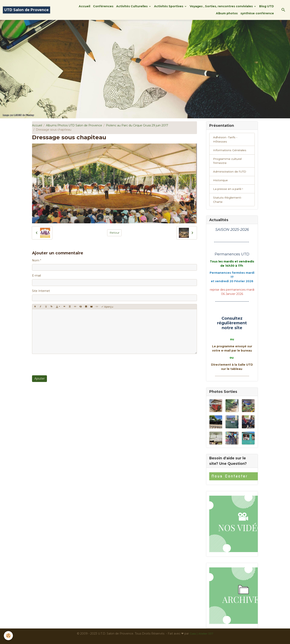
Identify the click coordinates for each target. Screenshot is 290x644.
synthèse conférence (257, 13)
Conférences (103, 6)
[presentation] (63, 365)
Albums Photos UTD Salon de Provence (74, 125)
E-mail (36, 276)
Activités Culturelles (132, 6)
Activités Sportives (169, 6)
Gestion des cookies (184, 639)
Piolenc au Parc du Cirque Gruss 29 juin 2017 (137, 125)
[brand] (26, 10)
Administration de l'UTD (230, 168)
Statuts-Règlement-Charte (232, 194)
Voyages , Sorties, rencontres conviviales (222, 6)
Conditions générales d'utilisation (143, 639)
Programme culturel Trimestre (227, 157)
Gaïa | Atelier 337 (201, 625)
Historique (220, 176)
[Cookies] (9, 636)
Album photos (227, 13)
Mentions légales (104, 639)
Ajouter (40, 379)
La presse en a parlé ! (228, 185)
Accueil (84, 6)
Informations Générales (229, 146)
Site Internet (41, 291)
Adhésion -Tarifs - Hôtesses (232, 137)
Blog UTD (267, 6)
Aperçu (107, 307)
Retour (114, 233)
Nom (36, 260)
